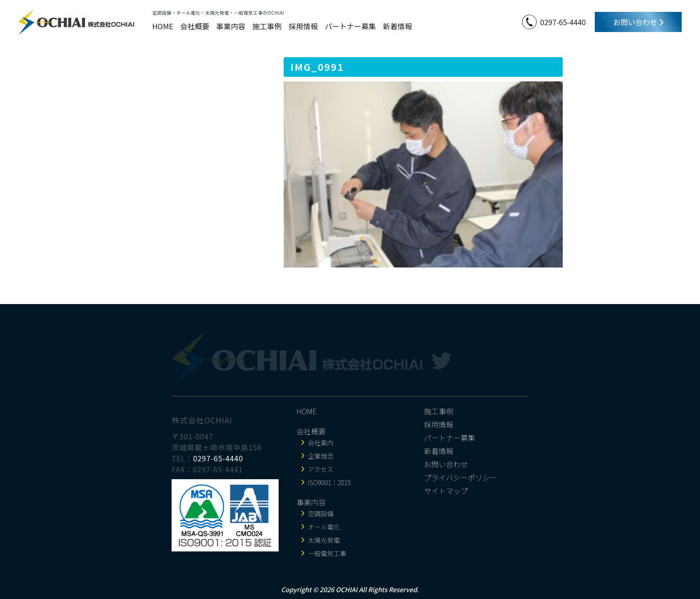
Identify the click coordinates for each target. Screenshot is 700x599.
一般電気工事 (327, 553)
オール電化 (324, 527)
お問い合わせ (638, 22)
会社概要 (195, 26)
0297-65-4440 (563, 22)
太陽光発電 (324, 540)
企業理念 (321, 456)
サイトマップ (446, 491)
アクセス (320, 469)
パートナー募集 (350, 26)
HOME (163, 26)
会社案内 (321, 443)
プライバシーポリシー (461, 477)
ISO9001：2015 (329, 482)
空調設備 (321, 513)
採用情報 (303, 26)
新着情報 (398, 26)
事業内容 (231, 26)
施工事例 (267, 26)
